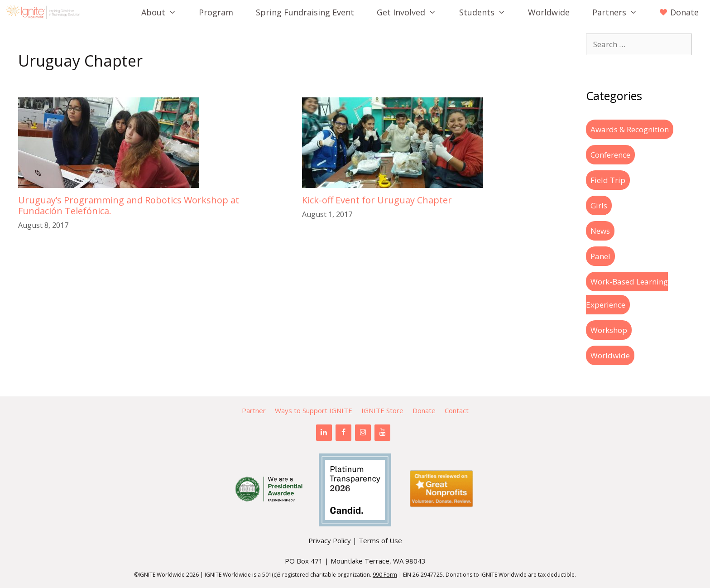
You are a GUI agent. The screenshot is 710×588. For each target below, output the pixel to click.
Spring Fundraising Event (305, 12)
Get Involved (412, 12)
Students (488, 12)
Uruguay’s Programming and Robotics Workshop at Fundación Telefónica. (129, 205)
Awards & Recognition (630, 129)
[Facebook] (343, 433)
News (600, 231)
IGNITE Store (382, 410)
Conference (610, 155)
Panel (600, 256)
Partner (254, 410)
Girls (599, 205)
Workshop (609, 330)
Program (216, 12)
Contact (457, 410)
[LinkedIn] (324, 433)
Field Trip (608, 180)
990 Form (385, 575)
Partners (620, 12)
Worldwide (549, 12)
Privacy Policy (330, 540)
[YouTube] (382, 433)
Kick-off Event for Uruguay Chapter (377, 200)
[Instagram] (363, 433)
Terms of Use (380, 540)
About (164, 12)
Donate (424, 410)
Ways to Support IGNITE (314, 410)
